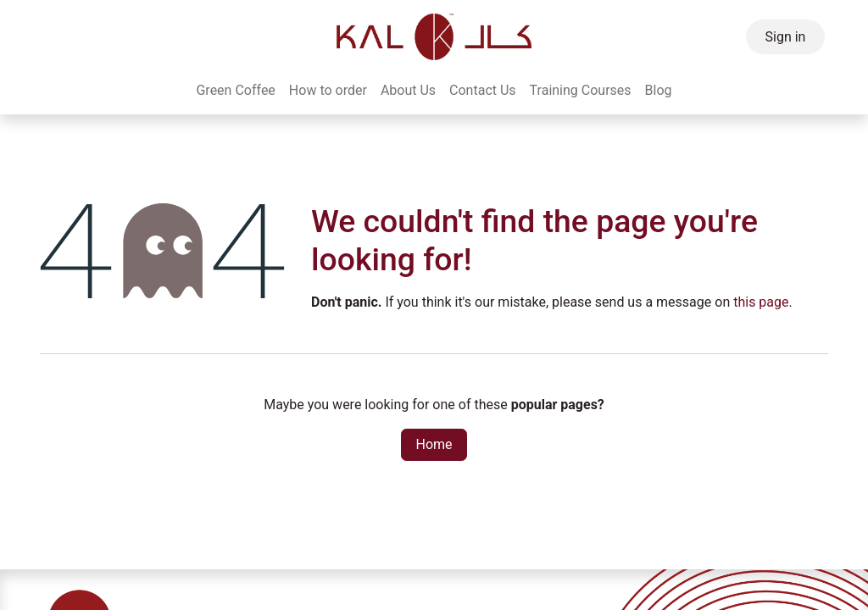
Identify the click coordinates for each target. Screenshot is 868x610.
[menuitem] (235, 91)
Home (434, 444)
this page (761, 302)
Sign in (786, 37)
